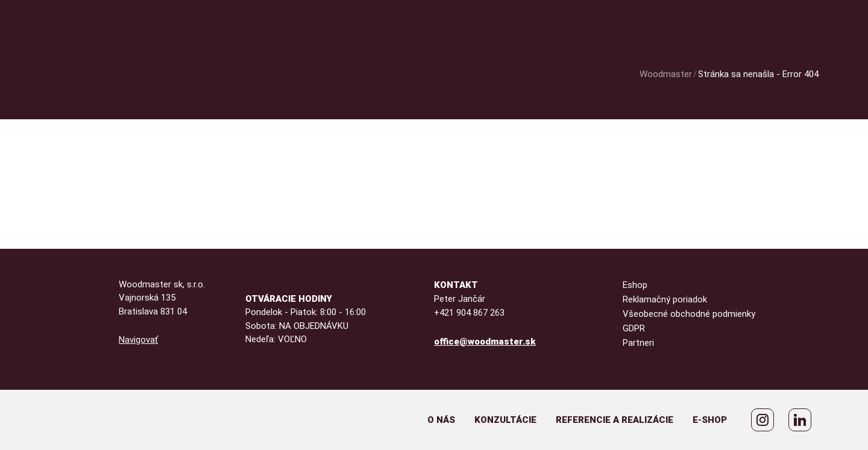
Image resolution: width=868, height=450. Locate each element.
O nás (441, 420)
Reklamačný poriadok (665, 299)
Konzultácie (505, 420)
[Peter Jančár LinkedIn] (800, 420)
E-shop (710, 420)
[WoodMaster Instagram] (763, 420)
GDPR (634, 328)
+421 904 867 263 (469, 313)
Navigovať (138, 340)
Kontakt (456, 285)
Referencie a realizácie (615, 420)
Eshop (635, 285)
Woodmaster (666, 74)
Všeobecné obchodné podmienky (689, 314)
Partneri (638, 343)
